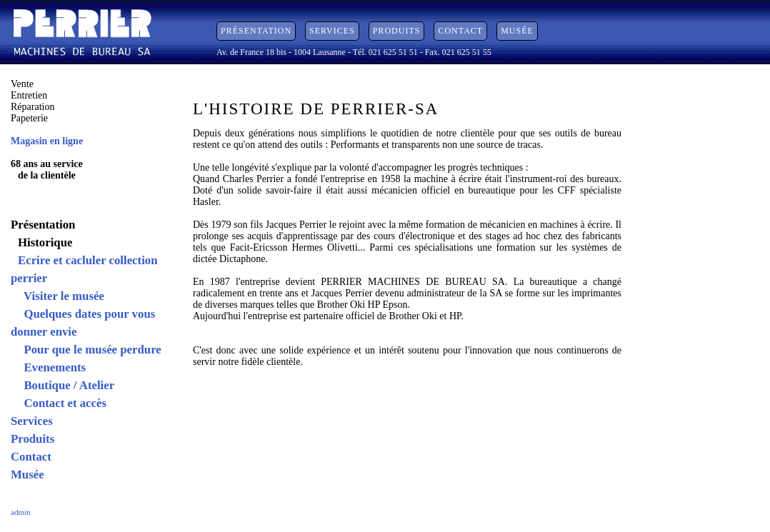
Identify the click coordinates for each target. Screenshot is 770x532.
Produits (397, 31)
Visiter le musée (61, 296)
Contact (460, 31)
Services (332, 31)
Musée (517, 31)
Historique (45, 242)
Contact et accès (62, 403)
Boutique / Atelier (66, 385)
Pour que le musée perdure (90, 350)
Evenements (52, 367)
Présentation (256, 31)
